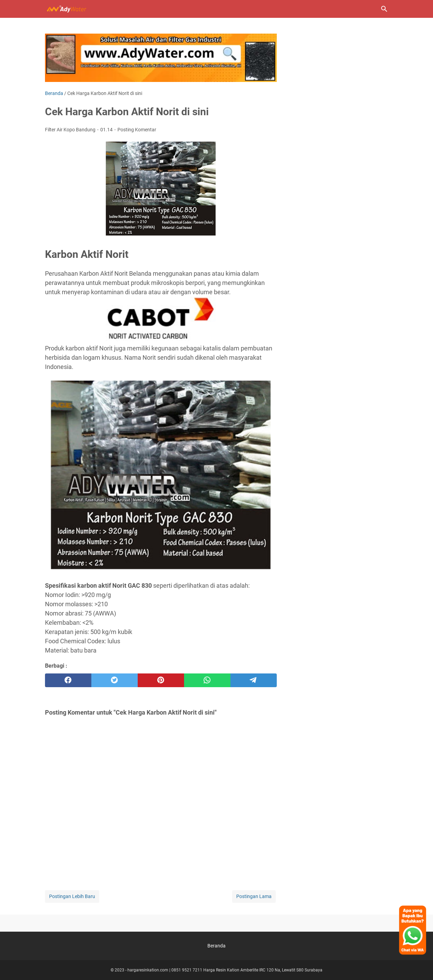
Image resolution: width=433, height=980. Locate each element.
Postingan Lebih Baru (72, 896)
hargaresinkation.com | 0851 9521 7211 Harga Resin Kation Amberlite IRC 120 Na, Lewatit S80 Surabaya (225, 970)
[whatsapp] (207, 680)
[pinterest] (161, 680)
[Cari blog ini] (384, 9)
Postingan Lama (254, 896)
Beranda (216, 946)
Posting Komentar (137, 130)
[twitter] (115, 680)
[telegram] (254, 680)
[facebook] (68, 680)
